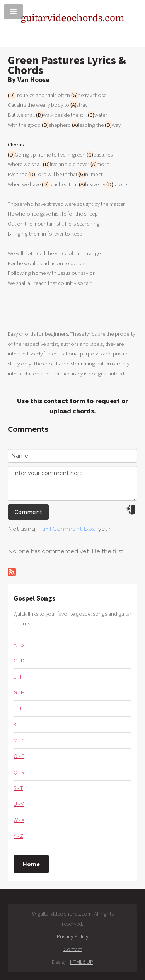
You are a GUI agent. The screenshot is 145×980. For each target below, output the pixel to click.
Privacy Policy (72, 936)
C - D (19, 660)
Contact (73, 949)
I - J (17, 708)
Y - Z (18, 836)
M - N (19, 740)
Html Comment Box (66, 529)
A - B (19, 645)
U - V (19, 804)
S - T (18, 788)
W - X (19, 820)
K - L (18, 724)
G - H (19, 692)
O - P (19, 756)
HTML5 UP (82, 962)
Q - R (19, 772)
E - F (18, 677)
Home (31, 864)
